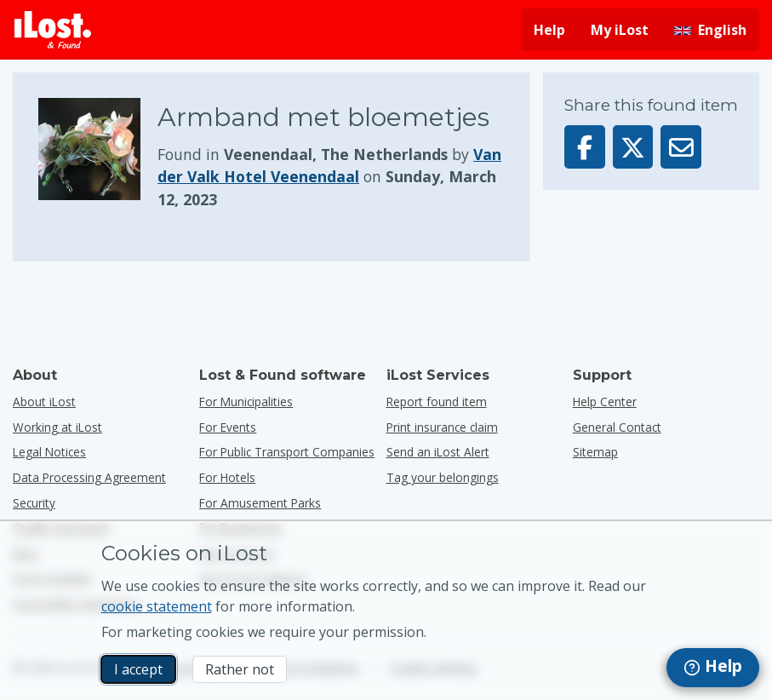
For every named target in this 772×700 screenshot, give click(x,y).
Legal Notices (49, 452)
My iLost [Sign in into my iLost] (620, 30)
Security (34, 503)
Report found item (437, 402)
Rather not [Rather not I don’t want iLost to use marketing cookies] (240, 669)
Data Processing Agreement (89, 477)
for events (228, 427)
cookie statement (157, 606)
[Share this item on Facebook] (585, 147)
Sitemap (595, 452)
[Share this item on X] (633, 147)
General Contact (617, 427)
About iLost (44, 402)
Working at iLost (57, 427)
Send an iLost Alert (438, 452)
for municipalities (246, 402)
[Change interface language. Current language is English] (710, 30)
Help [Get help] (549, 30)
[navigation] (713, 668)
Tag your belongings (443, 477)
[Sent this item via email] (681, 147)
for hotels (227, 477)
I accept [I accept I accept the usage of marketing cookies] (138, 669)
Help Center (605, 402)
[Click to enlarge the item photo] (98, 154)
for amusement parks (260, 503)
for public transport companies (287, 452)
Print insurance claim (442, 427)
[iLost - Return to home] (53, 30)
